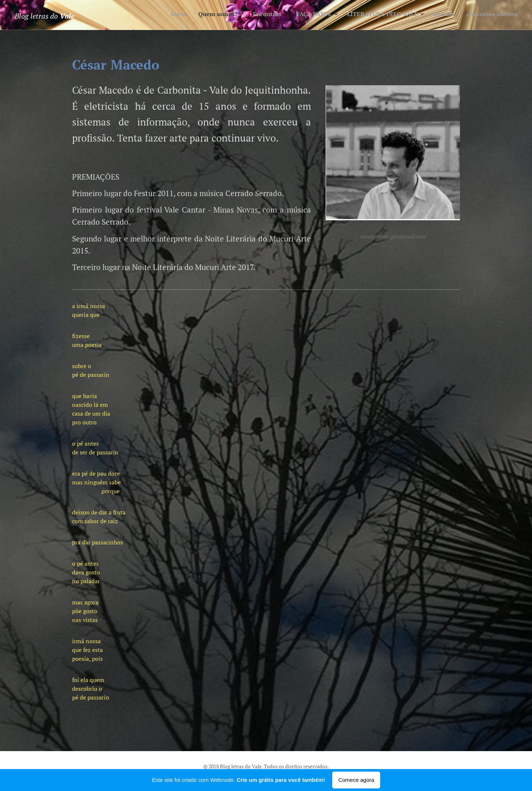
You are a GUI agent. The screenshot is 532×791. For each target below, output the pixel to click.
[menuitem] (434, 15)
